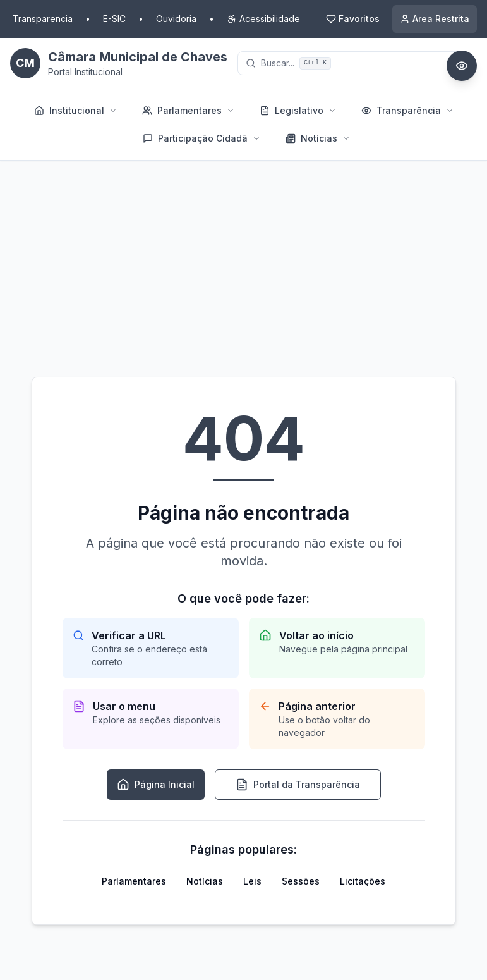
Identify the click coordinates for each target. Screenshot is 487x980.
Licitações (363, 881)
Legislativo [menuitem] (298, 110)
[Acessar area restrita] (435, 19)
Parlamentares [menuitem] (188, 110)
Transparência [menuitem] (407, 110)
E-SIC (114, 19)
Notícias (205, 881)
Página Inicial (156, 785)
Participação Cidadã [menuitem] (201, 138)
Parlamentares (134, 881)
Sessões (301, 881)
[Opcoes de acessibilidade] (263, 19)
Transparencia (43, 19)
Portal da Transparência (298, 785)
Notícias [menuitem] (318, 138)
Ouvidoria (176, 19)
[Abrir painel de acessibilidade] (462, 66)
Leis (252, 881)
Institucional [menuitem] (75, 110)
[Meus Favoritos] (353, 19)
